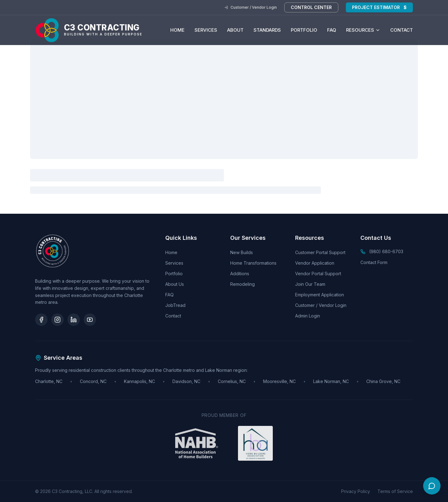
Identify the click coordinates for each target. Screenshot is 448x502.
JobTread (175, 305)
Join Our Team (310, 284)
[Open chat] (432, 486)
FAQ (332, 30)
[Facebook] (41, 320)
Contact (402, 30)
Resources (363, 30)
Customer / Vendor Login (251, 7)
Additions (240, 274)
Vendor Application (315, 263)
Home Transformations (253, 263)
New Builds (242, 252)
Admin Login (308, 316)
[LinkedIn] (74, 320)
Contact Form (374, 262)
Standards (267, 30)
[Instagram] (57, 320)
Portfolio (304, 30)
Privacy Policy (356, 491)
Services (206, 30)
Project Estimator (379, 7)
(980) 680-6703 (386, 251)
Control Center (311, 7)
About (235, 30)
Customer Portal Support (320, 252)
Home (177, 30)
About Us (175, 284)
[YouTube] (90, 320)
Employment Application (320, 295)
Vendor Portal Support (318, 274)
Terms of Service (395, 491)
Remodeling (242, 284)
